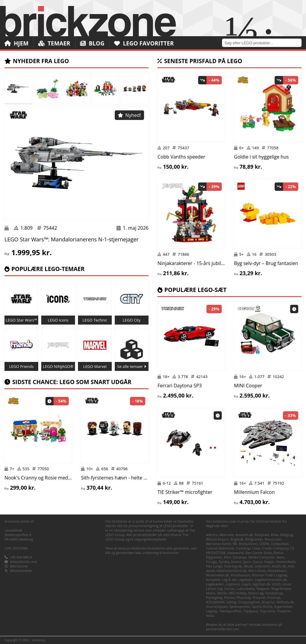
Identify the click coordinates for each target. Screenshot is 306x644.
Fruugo (211, 562)
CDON (264, 544)
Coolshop (243, 548)
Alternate (227, 535)
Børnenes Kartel (218, 544)
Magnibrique (281, 589)
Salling (231, 602)
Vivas (210, 615)
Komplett (213, 580)
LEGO (276, 584)
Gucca (257, 562)
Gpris (247, 562)
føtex (281, 557)
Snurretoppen (217, 606)
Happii (269, 562)
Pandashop (274, 593)
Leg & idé (229, 580)
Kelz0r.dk (279, 566)
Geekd (236, 562)
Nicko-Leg (256, 593)
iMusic (248, 566)
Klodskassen (241, 575)
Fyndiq (224, 562)
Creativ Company (275, 548)
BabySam (262, 535)
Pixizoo (229, 597)
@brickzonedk (21, 571)
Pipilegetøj (214, 597)
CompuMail (279, 544)
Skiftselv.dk (285, 602)
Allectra (212, 535)
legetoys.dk (261, 584)
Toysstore (267, 611)
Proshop (274, 597)
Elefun (278, 553)
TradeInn (284, 611)
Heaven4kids (286, 562)
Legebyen (246, 580)
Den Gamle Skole (259, 553)
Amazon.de (244, 535)
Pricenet (259, 597)
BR (235, 544)
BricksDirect (248, 544)
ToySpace (251, 611)
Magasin (263, 589)
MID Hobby (238, 593)
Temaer (54, 43)
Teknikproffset (230, 611)
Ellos (227, 557)
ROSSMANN (215, 602)
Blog (92, 43)
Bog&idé (237, 539)
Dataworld (235, 553)
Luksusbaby (246, 589)
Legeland (233, 584)
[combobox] (264, 43)
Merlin (222, 593)
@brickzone (19, 566)
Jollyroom (263, 566)
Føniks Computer (262, 557)
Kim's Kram (257, 571)
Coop (256, 548)
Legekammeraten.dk (271, 580)
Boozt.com (273, 539)
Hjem (16, 43)
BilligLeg (287, 535)
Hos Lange (214, 566)
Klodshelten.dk (217, 575)
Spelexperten (240, 606)
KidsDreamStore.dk (232, 571)
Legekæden (215, 584)
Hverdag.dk (233, 566)
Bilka (275, 535)
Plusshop (244, 597)
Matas (211, 593)
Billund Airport (217, 539)
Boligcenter (254, 539)
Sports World (262, 606)
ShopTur (268, 602)
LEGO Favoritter (144, 43)
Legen (246, 584)
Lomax (229, 589)
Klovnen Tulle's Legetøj (270, 575)
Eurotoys (240, 557)
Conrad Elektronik (220, 548)
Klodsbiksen (277, 571)
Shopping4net (249, 602)
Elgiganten (214, 557)
